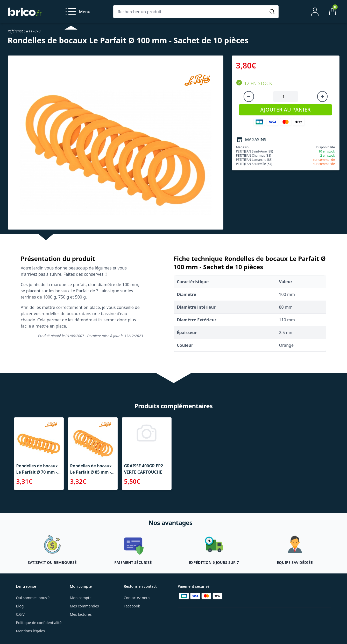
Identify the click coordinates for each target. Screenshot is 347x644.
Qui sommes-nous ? (33, 598)
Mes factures (81, 614)
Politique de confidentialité (39, 623)
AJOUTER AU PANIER (285, 110)
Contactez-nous (137, 598)
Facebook (132, 606)
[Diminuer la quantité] (249, 96)
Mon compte (81, 598)
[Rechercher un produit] (191, 12)
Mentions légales (31, 631)
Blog (20, 606)
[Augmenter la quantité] (322, 96)
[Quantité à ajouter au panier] (286, 96)
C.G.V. (21, 614)
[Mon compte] (315, 12)
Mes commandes (84, 606)
